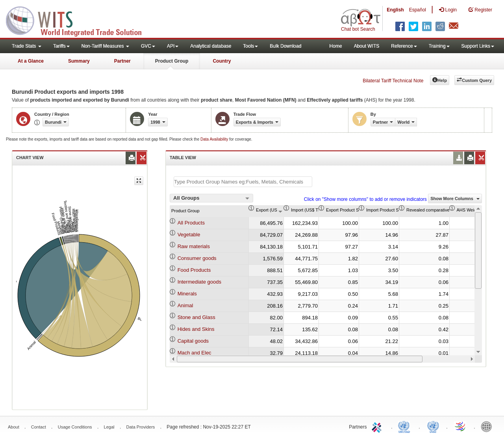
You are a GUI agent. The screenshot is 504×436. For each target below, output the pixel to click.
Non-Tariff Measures (105, 46)
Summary (79, 61)
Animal (185, 305)
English (395, 10)
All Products (191, 223)
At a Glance (31, 61)
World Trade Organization (461, 426)
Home (336, 46)
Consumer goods (197, 258)
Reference (404, 46)
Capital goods (193, 341)
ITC (378, 426)
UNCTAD (406, 426)
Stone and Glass (196, 317)
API (173, 46)
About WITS (367, 46)
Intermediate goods (199, 282)
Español (418, 10)
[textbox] (243, 182)
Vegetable (189, 235)
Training (439, 46)
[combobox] (211, 198)
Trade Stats (27, 46)
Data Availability (215, 139)
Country (222, 61)
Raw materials (194, 246)
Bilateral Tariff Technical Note (393, 81)
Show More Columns (455, 199)
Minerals (187, 294)
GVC (148, 46)
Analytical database (211, 46)
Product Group (172, 61)
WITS (79, 20)
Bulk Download (285, 46)
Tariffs (61, 46)
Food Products (194, 270)
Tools (250, 46)
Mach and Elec (195, 353)
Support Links (478, 46)
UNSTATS (433, 426)
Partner (122, 61)
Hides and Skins (196, 329)
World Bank (488, 426)
